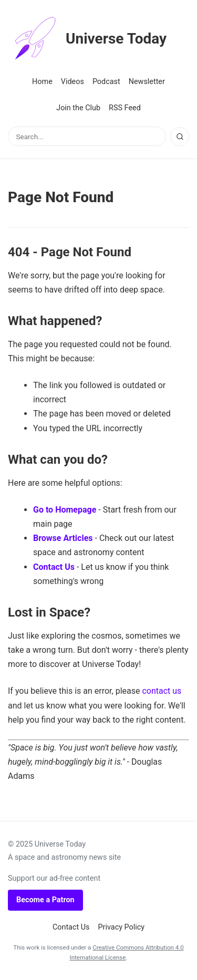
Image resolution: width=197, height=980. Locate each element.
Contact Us (54, 567)
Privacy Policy (122, 927)
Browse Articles (63, 538)
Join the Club (78, 108)
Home (42, 82)
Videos (72, 82)
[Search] (180, 137)
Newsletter (147, 82)
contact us (162, 691)
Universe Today (87, 39)
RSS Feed (125, 108)
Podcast (106, 82)
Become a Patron (45, 900)
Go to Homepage (65, 510)
